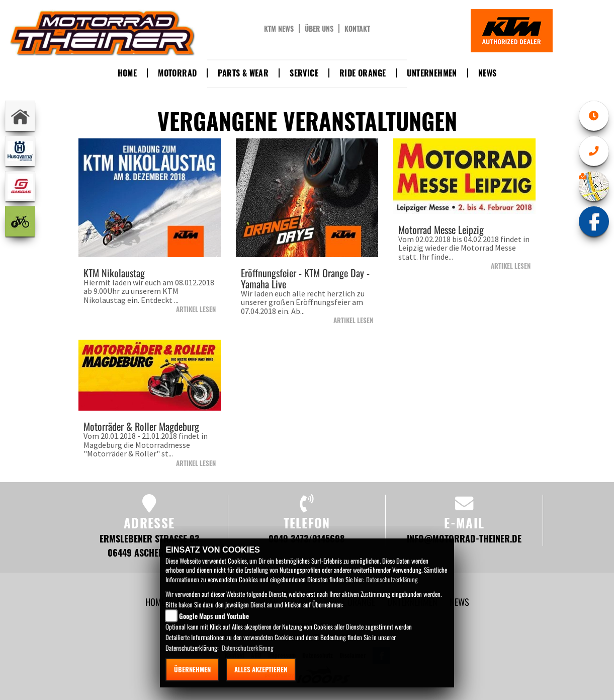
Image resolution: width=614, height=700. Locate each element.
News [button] (488, 73)
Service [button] (304, 73)
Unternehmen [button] (432, 73)
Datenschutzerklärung (392, 579)
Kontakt (357, 29)
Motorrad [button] (177, 73)
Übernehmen (192, 669)
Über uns (319, 29)
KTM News (279, 29)
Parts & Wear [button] (243, 73)
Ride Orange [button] (363, 73)
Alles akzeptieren (261, 669)
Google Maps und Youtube (214, 616)
